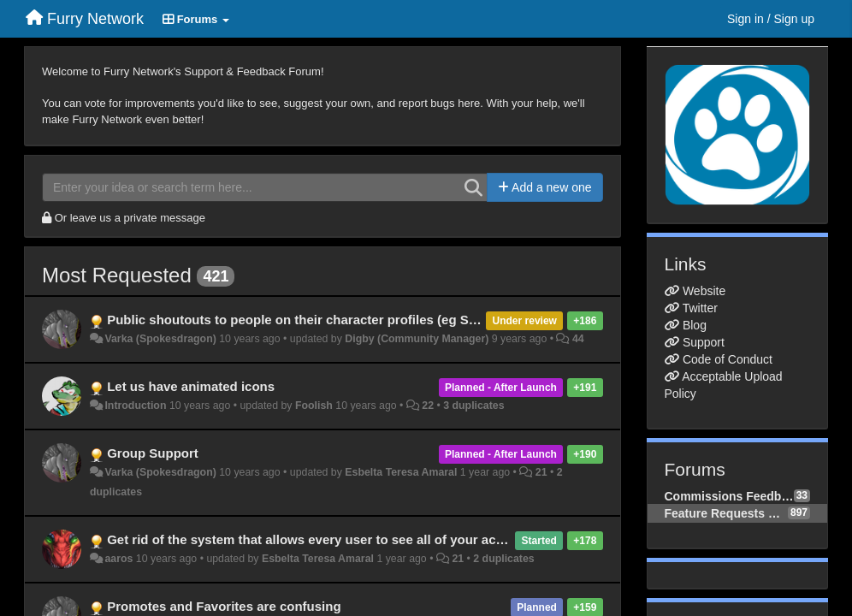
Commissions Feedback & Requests (729, 496)
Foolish (314, 406)
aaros (118, 559)
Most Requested (117, 275)
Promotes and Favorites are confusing (224, 606)
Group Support (153, 453)
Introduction (135, 406)
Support (704, 342)
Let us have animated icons (191, 386)
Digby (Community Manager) (417, 339)
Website (704, 291)
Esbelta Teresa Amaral (401, 472)
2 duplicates (503, 559)
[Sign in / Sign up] (771, 19)
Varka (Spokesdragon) (160, 339)
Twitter (700, 308)
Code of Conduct (728, 359)
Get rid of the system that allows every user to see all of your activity (316, 539)
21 (541, 472)
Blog (695, 325)
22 (428, 406)
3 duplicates (473, 406)
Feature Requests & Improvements (726, 513)
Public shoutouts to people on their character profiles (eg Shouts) (307, 320)
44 (578, 339)
